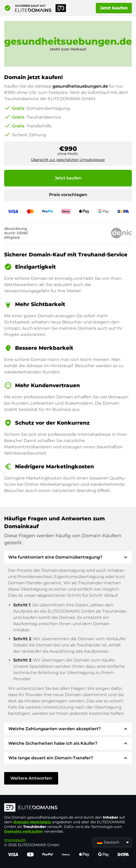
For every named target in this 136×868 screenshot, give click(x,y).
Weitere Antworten (31, 778)
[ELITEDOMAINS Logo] (68, 808)
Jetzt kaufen (114, 8)
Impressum (15, 840)
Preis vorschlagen (68, 195)
